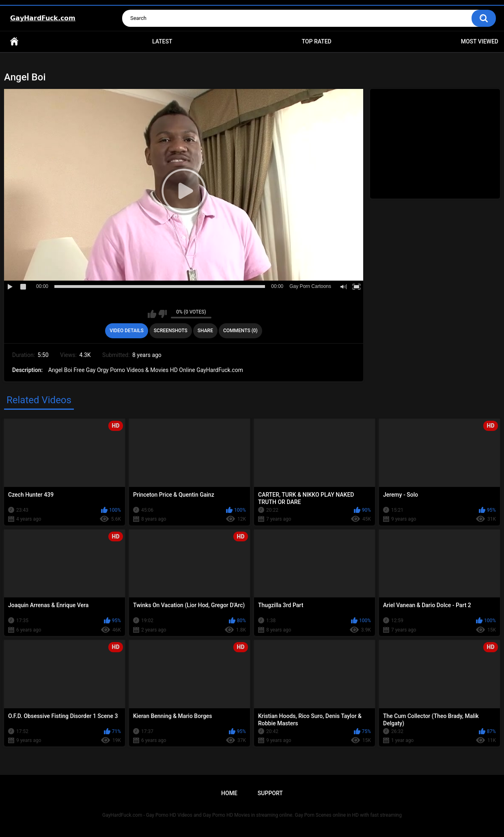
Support (270, 793)
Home (14, 42)
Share (205, 331)
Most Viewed (480, 41)
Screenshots (171, 331)
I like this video (152, 314)
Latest (162, 41)
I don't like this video (163, 314)
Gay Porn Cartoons (310, 286)
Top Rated (316, 41)
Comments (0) (240, 331)
